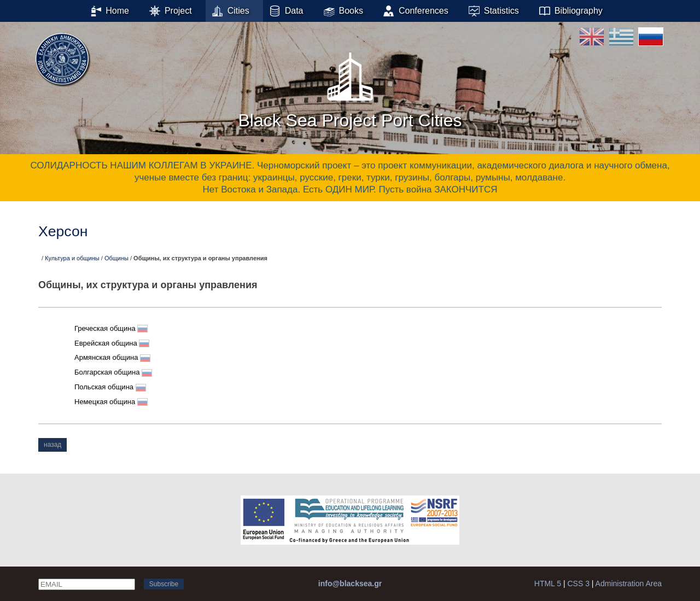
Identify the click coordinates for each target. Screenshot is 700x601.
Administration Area (629, 584)
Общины (116, 258)
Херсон (63, 231)
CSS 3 (578, 584)
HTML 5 (548, 584)
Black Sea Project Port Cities (350, 87)
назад (52, 445)
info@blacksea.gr (350, 584)
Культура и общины (72, 258)
